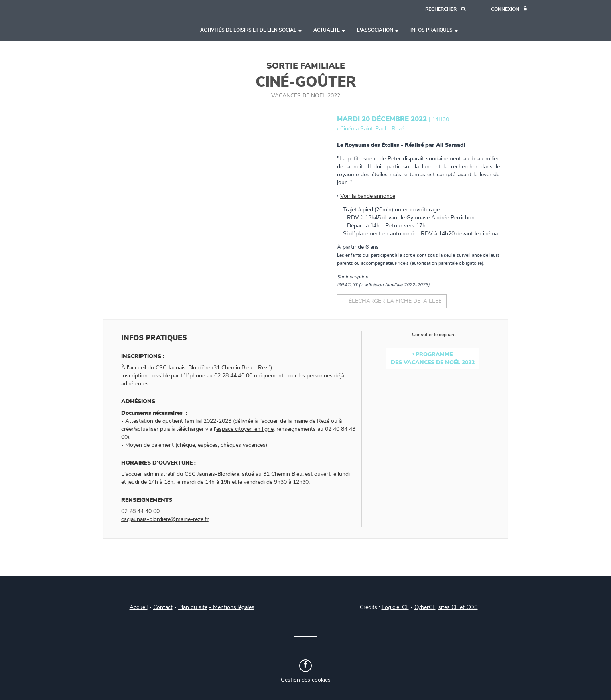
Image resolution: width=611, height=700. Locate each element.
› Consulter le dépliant (433, 335)
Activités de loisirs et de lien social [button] (251, 30)
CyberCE (425, 607)
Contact (163, 607)
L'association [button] (378, 30)
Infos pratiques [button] (434, 30)
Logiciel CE (395, 607)
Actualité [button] (329, 30)
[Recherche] (445, 9)
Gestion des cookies (306, 680)
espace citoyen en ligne (245, 429)
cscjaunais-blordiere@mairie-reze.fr (165, 519)
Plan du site (193, 607)
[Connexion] (509, 9)
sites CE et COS (458, 607)
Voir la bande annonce (368, 196)
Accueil (139, 607)
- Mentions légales (232, 607)
